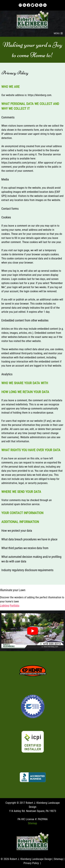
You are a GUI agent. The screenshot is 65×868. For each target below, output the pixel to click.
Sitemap (32, 823)
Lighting (5, 606)
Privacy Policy (31, 863)
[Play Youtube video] (33, 631)
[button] (57, 33)
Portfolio (15, 606)
